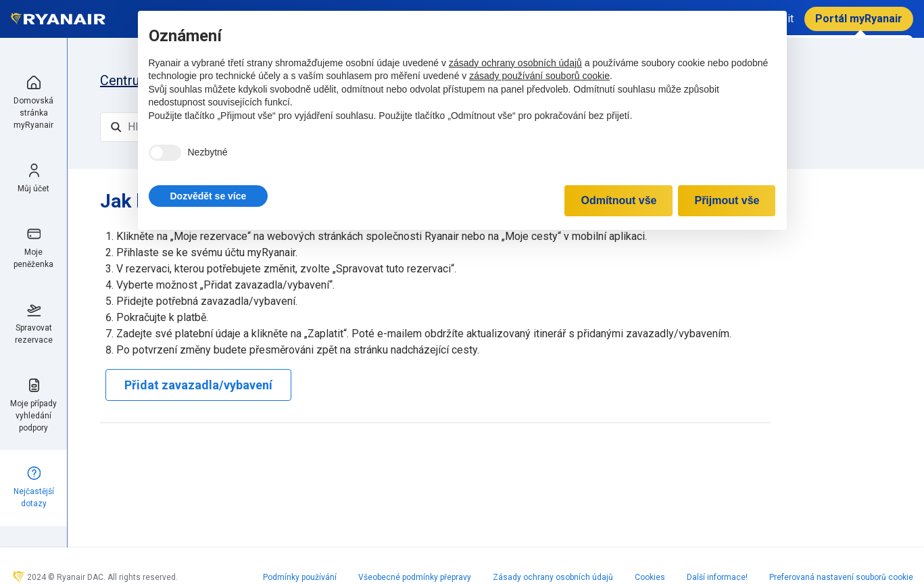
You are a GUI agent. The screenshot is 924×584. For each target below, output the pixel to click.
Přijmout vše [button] (727, 200)
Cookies (650, 577)
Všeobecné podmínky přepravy (415, 577)
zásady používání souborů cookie (539, 76)
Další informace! (717, 577)
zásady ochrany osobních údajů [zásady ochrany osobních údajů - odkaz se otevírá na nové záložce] (515, 63)
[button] (209, 196)
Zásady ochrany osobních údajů (553, 577)
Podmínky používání (300, 577)
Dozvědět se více (209, 196)
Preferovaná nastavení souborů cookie (841, 577)
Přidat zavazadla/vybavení (198, 385)
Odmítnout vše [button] (618, 200)
